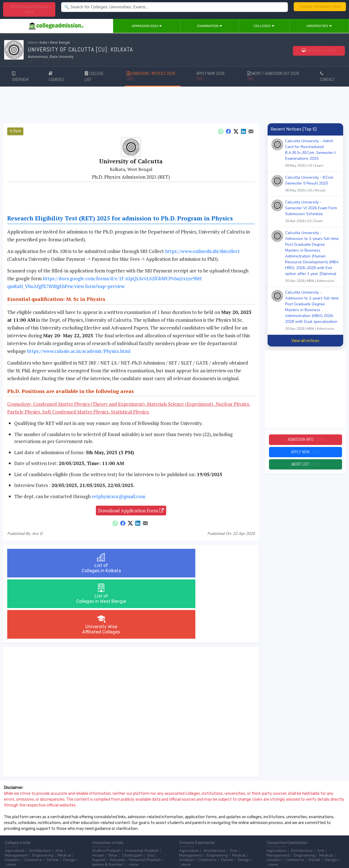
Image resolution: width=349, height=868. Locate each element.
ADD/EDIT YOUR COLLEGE (134, 849)
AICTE (272, 823)
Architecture (40, 789)
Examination (210, 26)
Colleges (264, 26)
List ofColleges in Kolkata (48, 563)
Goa (151, 794)
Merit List (305, 467)
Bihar (113, 794)
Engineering (43, 794)
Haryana (117, 799)
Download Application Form (131, 511)
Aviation (12, 799)
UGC (286, 823)
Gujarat (99, 799)
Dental (53, 799)
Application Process (197, 832)
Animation (138, 823)
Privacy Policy (66, 849)
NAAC (300, 823)
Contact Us (24, 849)
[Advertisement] (174, 105)
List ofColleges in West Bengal (131, 563)
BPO (120, 823)
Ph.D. (55, 828)
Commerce (33, 799)
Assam (98, 794)
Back (15, 131)
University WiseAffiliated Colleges (213, 563)
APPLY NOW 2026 (210, 76)
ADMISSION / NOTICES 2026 (151, 76)
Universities (319, 26)
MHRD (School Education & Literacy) (299, 832)
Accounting (102, 823)
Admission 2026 (147, 26)
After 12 (36, 823)
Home (32, 43)
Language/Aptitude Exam (201, 837)
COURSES (56, 77)
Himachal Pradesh (145, 799)
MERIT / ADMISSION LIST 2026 (273, 76)
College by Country (196, 828)
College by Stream (235, 823)
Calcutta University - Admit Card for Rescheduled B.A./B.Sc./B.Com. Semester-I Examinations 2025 (312, 154)
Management (16, 794)
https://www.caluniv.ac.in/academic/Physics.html (79, 351)
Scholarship (228, 828)
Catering (124, 828)
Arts (59, 789)
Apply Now (305, 453)
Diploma (56, 823)
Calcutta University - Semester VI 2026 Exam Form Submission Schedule (312, 212)
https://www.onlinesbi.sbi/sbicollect (202, 251)
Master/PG (37, 828)
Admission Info (305, 440)
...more (10, 803)
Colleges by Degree (197, 823)
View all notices (305, 341)
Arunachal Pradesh (142, 789)
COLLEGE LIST (94, 77)
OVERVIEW (20, 77)
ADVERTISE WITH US (96, 849)
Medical (64, 794)
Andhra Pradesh (106, 789)
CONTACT (327, 77)
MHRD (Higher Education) (289, 828)
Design (69, 799)
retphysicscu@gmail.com (119, 496)
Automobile (102, 828)
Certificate (14, 828)
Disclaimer (44, 849)
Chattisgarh (132, 794)
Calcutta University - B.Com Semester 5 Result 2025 (312, 185)
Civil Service (147, 828)
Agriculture (15, 789)
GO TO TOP (336, 849)
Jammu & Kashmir (107, 803)
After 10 (14, 823)
